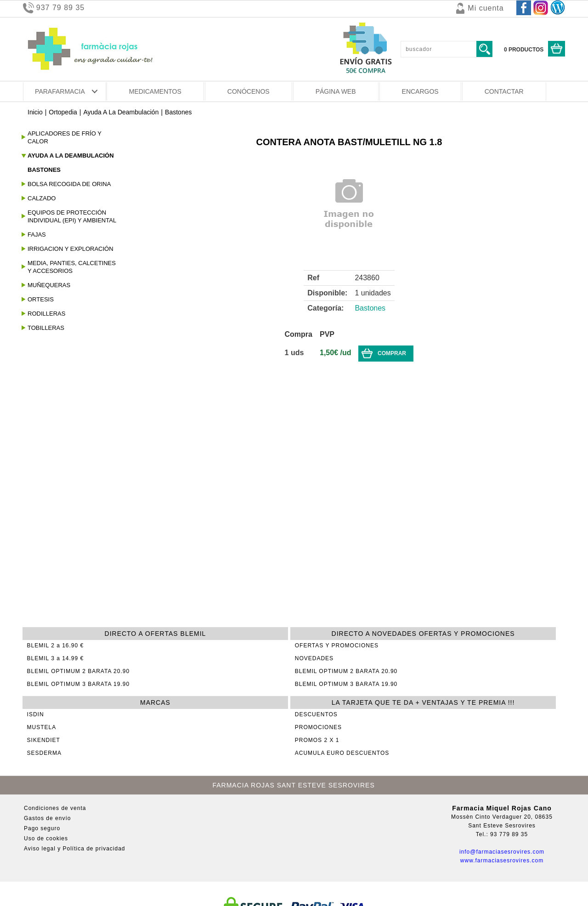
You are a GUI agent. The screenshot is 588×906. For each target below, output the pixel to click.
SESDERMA (44, 753)
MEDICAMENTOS (155, 91)
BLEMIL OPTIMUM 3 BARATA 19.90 (79, 684)
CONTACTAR (504, 91)
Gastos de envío (47, 818)
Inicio (35, 112)
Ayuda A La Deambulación (121, 112)
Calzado (42, 198)
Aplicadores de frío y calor (65, 137)
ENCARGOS (420, 91)
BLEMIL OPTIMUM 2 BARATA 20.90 (79, 671)
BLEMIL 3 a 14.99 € (56, 658)
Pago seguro (42, 828)
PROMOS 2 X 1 (317, 740)
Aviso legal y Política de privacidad (75, 849)
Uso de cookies (46, 838)
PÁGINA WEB (336, 91)
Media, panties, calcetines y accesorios (72, 267)
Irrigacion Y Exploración (71, 249)
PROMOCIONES (318, 727)
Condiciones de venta (55, 808)
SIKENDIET (44, 740)
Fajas (37, 235)
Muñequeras (49, 285)
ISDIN (36, 714)
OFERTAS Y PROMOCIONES (337, 646)
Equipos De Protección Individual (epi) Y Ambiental (72, 216)
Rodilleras (46, 314)
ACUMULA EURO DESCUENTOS (342, 753)
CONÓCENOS (249, 91)
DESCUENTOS (316, 714)
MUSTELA (42, 727)
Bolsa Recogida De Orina (69, 184)
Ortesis (41, 299)
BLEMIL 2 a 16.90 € (56, 646)
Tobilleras (46, 328)
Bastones (178, 112)
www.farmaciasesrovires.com (502, 861)
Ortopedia (63, 112)
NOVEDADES (314, 658)
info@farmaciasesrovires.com (502, 852)
